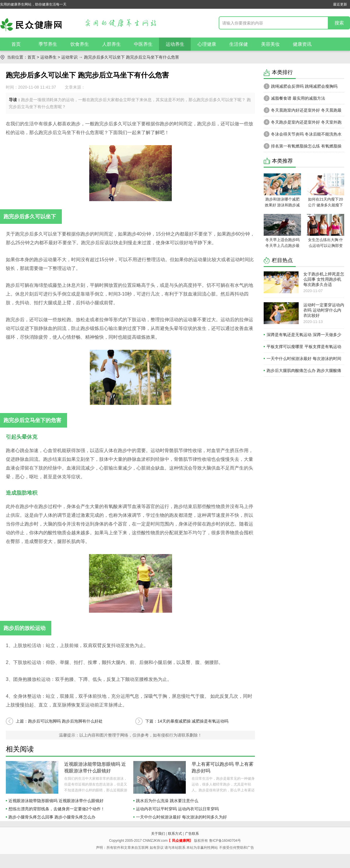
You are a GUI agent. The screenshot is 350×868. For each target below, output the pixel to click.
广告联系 (192, 834)
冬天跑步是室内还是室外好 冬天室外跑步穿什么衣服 (303, 124)
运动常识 (69, 57)
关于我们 (158, 834)
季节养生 (48, 44)
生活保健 (239, 44)
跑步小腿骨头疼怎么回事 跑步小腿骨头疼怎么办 (52, 817)
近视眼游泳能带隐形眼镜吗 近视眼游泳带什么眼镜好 (56, 801)
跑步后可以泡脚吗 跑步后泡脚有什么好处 (65, 721)
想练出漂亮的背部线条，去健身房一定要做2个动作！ (57, 809)
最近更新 (340, 4)
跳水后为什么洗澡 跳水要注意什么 (167, 801)
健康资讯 (302, 44)
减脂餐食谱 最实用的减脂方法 (294, 98)
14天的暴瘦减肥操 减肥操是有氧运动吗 (193, 721)
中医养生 (143, 44)
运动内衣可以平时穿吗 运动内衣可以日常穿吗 (177, 809)
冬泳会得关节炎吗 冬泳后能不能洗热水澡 (303, 136)
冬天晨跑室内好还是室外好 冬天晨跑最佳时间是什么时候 (303, 112)
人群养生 (111, 44)
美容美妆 (270, 44)
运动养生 (175, 44)
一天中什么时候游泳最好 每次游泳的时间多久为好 (181, 817)
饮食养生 (80, 44)
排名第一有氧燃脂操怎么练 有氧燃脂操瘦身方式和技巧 (303, 147)
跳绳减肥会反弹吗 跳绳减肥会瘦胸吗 (301, 86)
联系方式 (175, 834)
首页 (16, 44)
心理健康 (207, 44)
